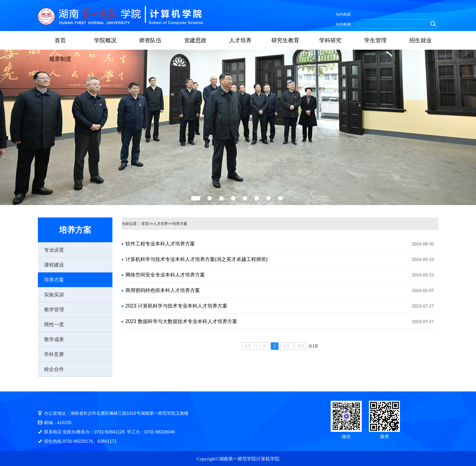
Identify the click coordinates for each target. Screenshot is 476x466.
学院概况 (105, 40)
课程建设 (54, 265)
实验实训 (54, 295)
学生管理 (375, 40)
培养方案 (54, 280)
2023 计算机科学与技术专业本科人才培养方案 (176, 306)
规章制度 (60, 59)
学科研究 (330, 40)
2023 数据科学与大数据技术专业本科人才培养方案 (181, 321)
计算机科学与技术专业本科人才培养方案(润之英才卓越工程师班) (197, 259)
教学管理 (54, 310)
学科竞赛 (54, 354)
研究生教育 (285, 40)
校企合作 (54, 369)
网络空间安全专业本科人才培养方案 (165, 275)
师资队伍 (150, 40)
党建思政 (195, 40)
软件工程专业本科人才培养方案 (160, 244)
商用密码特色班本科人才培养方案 (163, 290)
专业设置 (54, 250)
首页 (60, 40)
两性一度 (54, 324)
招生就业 (420, 40)
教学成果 (54, 339)
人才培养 (240, 40)
